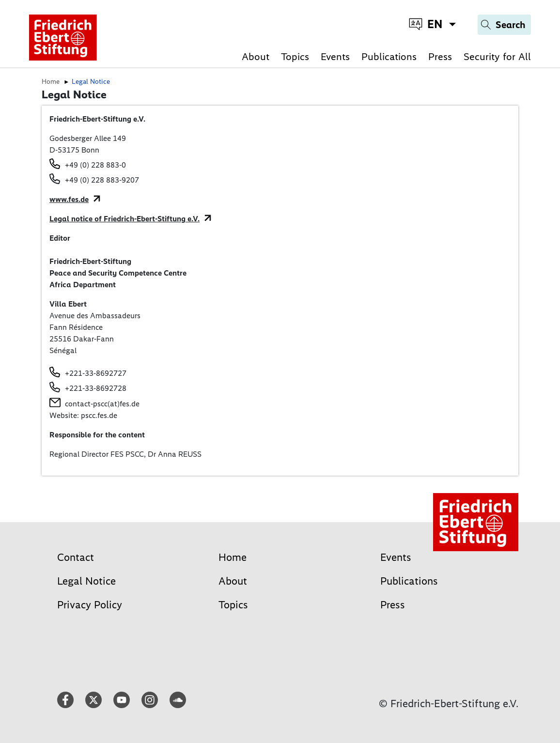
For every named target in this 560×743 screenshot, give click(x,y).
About (256, 56)
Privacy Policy (90, 605)
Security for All (497, 56)
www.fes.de (69, 199)
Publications (389, 56)
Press (440, 56)
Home (233, 557)
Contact (76, 557)
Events (335, 56)
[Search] (504, 25)
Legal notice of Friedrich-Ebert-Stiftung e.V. (124, 219)
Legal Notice (86, 581)
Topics (295, 56)
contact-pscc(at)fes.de (102, 404)
